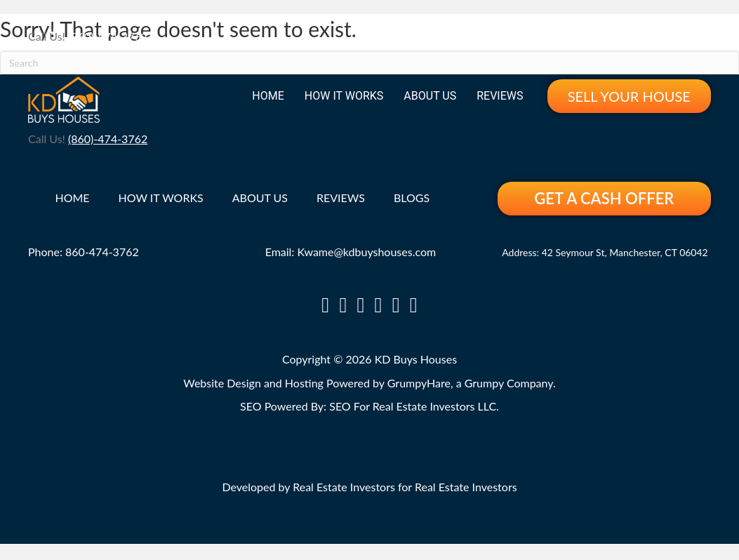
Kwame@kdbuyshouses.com (366, 252)
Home (268, 96)
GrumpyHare (419, 383)
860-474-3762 (102, 252)
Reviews (500, 96)
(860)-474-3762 (108, 36)
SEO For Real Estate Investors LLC (413, 406)
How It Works (344, 96)
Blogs (412, 198)
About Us (430, 96)
